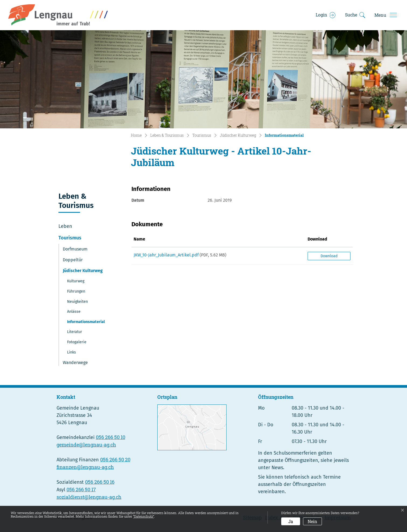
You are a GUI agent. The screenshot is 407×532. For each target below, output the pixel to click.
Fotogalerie (77, 342)
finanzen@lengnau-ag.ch (85, 467)
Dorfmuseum (75, 249)
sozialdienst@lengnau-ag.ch (89, 497)
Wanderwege (75, 363)
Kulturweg (76, 281)
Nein (312, 521)
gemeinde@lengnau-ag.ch (86, 445)
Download (329, 256)
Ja (291, 521)
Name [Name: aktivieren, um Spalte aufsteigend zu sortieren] (139, 239)
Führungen (76, 291)
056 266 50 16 (100, 482)
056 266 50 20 (115, 459)
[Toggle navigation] (385, 15)
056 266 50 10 (111, 437)
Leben (65, 226)
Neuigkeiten (77, 302)
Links (72, 352)
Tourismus (70, 238)
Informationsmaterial (86, 323)
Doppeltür (73, 260)
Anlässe (74, 312)
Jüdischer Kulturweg (83, 271)
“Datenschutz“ (144, 516)
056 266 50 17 (81, 489)
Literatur (75, 332)
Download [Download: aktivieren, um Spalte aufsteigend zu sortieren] (317, 239)
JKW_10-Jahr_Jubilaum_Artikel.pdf (166, 255)
